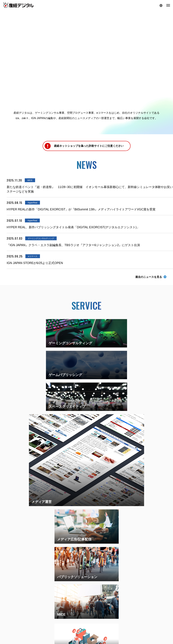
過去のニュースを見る (149, 277)
